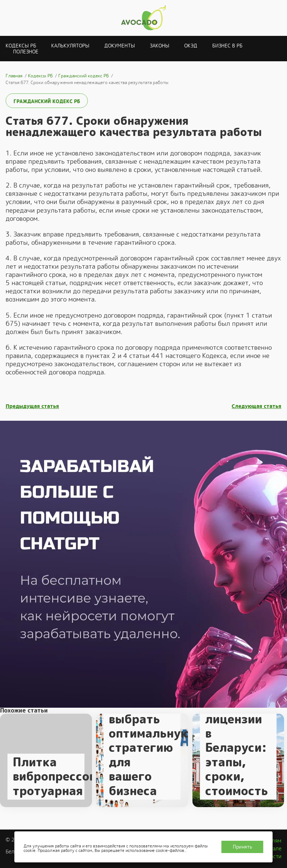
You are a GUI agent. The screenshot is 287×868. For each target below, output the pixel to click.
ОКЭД (191, 46)
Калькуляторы (70, 46)
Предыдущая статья (32, 406)
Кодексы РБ (21, 46)
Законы (160, 46)
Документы (120, 46)
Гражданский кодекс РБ (47, 101)
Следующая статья (257, 406)
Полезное (26, 52)
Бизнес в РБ (227, 46)
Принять (243, 847)
